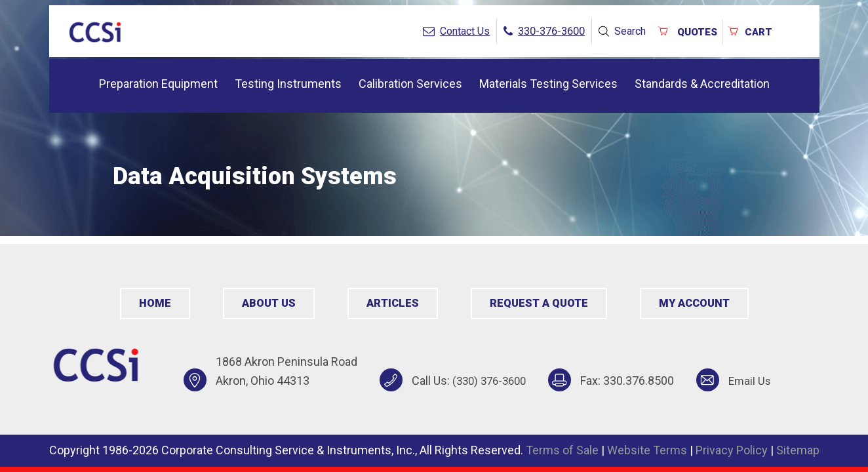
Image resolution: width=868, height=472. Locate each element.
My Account (692, 303)
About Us (270, 303)
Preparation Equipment (158, 81)
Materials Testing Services (548, 81)
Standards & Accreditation (702, 81)
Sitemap (798, 450)
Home (157, 303)
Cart (747, 30)
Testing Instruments (288, 81)
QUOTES (679, 30)
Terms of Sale (562, 450)
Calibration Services (410, 81)
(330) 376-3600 (492, 381)
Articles (393, 303)
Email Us (757, 381)
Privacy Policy (732, 450)
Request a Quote (538, 303)
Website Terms (647, 450)
